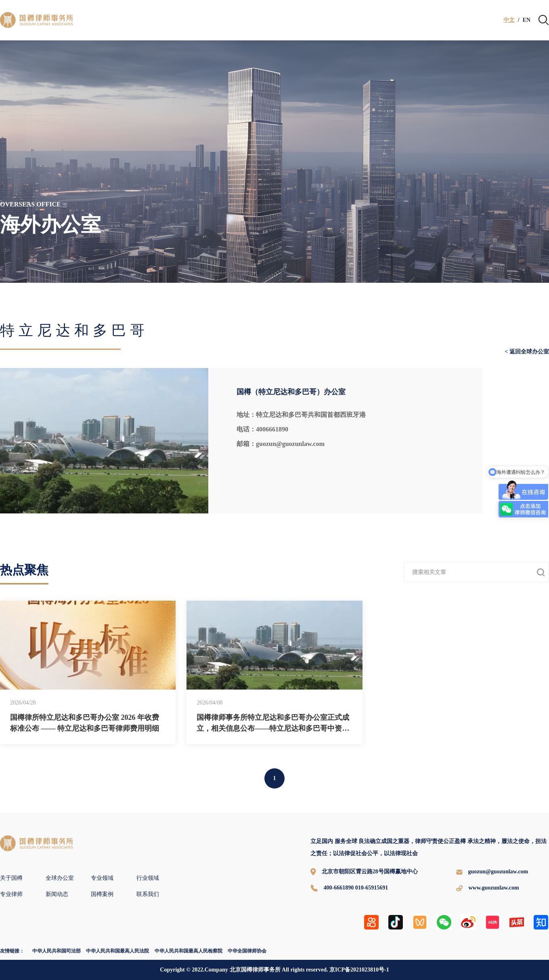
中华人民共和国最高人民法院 (117, 951)
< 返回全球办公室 (527, 352)
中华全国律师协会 (247, 951)
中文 (509, 20)
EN (527, 20)
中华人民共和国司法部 (57, 951)
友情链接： (12, 951)
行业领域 (148, 878)
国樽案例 (102, 894)
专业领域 (102, 878)
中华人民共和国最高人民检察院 (189, 951)
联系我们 (148, 894)
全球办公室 (60, 878)
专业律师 (11, 894)
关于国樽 (11, 878)
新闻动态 (57, 894)
